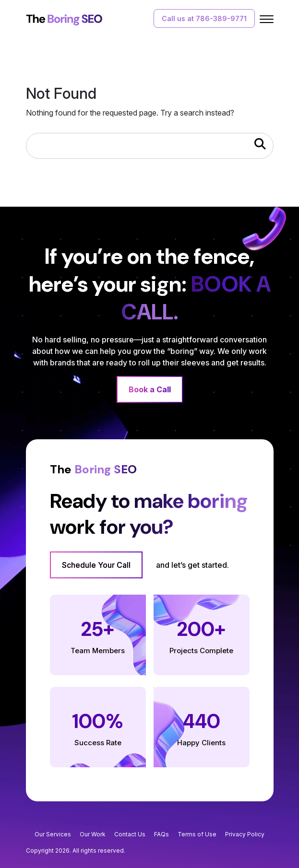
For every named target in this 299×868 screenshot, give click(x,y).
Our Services (53, 834)
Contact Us (130, 834)
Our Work (93, 834)
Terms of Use (197, 834)
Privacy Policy (245, 834)
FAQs (161, 834)
